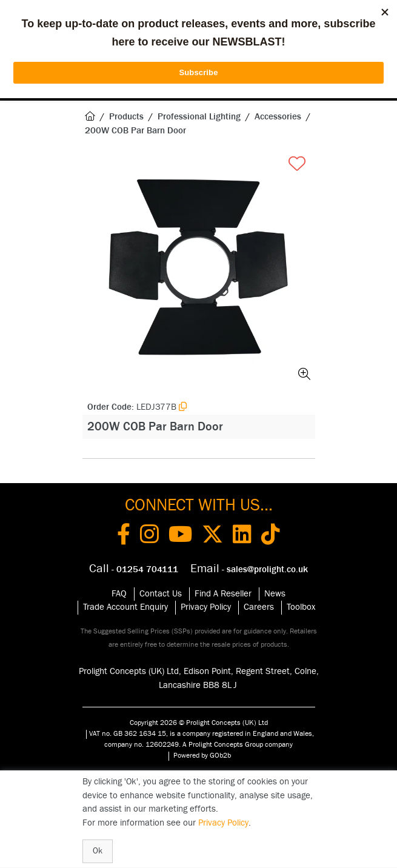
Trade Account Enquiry (125, 607)
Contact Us (161, 594)
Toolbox (301, 607)
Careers (259, 607)
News (275, 594)
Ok (98, 851)
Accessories (278, 117)
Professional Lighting (199, 117)
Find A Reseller (223, 594)
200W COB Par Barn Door (135, 131)
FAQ (119, 594)
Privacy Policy (206, 607)
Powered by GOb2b (202, 755)
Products (126, 117)
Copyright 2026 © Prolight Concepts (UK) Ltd (199, 723)
